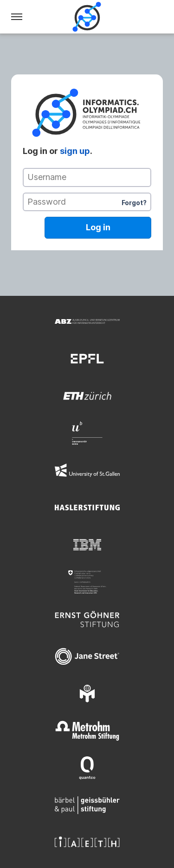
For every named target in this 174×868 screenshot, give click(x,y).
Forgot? (134, 203)
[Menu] (17, 17)
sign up (75, 151)
